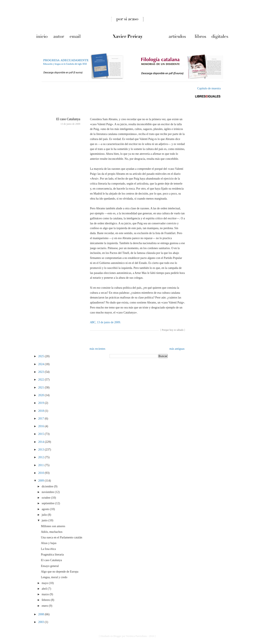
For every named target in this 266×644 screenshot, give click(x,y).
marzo (46, 594)
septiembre (48, 503)
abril (45, 589)
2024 (42, 364)
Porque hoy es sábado (173, 330)
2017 (42, 419)
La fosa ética (48, 549)
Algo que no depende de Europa (60, 572)
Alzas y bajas (49, 543)
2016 (42, 426)
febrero (46, 600)
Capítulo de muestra (209, 88)
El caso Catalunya (68, 119)
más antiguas (177, 349)
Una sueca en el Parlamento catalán (62, 537)
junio (45, 520)
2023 (42, 372)
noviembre (48, 492)
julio (45, 515)
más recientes (97, 349)
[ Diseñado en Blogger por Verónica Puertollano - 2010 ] (127, 636)
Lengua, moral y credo (54, 577)
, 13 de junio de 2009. (105, 322)
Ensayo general (50, 566)
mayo (45, 583)
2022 (42, 380)
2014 (42, 442)
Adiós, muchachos (52, 532)
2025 (42, 356)
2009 (42, 481)
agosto (46, 509)
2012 (42, 457)
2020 (42, 395)
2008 (42, 614)
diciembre (48, 486)
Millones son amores (53, 526)
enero (45, 606)
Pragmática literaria (52, 555)
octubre (46, 498)
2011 (41, 465)
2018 (42, 411)
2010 (42, 473)
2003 (42, 622)
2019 (42, 403)
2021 (42, 388)
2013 (42, 450)
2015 (42, 434)
